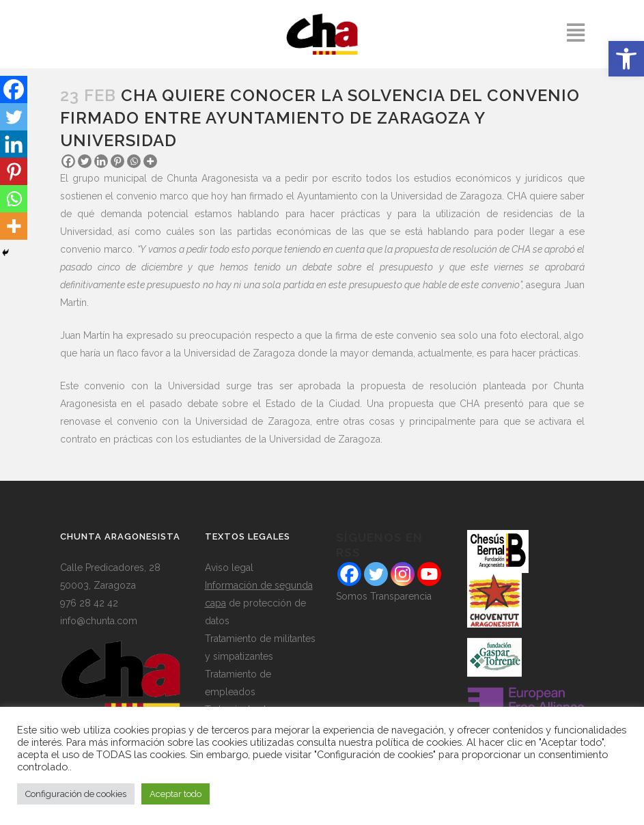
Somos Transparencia (384, 596)
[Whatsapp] (134, 161)
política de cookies (419, 742)
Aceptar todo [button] (176, 794)
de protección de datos (259, 603)
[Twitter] (85, 161)
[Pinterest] (117, 161)
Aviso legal (229, 568)
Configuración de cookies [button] (76, 794)
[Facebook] (68, 161)
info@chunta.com (99, 621)
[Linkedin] (101, 161)
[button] (626, 59)
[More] (150, 161)
